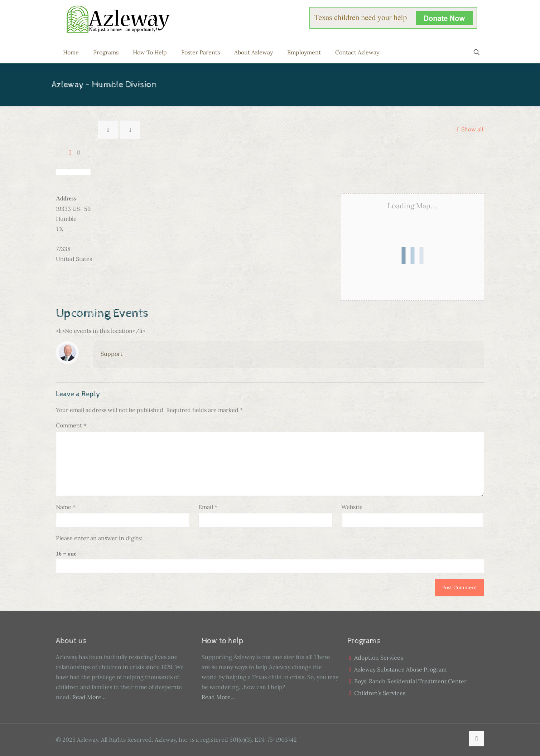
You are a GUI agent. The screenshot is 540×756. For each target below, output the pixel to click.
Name (66, 507)
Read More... (89, 697)
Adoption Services (379, 658)
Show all (469, 129)
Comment (71, 425)
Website (352, 507)
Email (208, 507)
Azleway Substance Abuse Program (400, 669)
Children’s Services (380, 693)
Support (112, 354)
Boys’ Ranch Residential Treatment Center (410, 681)
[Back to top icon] (477, 739)
